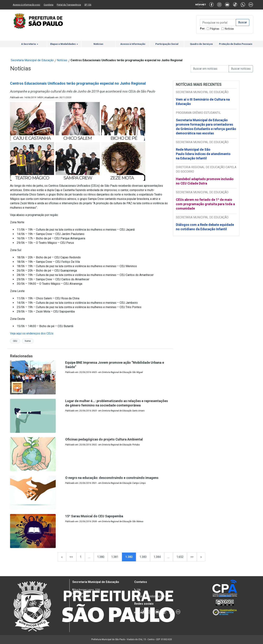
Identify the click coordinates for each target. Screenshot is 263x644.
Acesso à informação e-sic (26, 5)
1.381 (115, 557)
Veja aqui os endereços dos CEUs (32, 333)
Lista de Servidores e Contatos (153, 596)
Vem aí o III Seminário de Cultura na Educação (203, 102)
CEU (15, 341)
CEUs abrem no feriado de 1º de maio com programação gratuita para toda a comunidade (205, 204)
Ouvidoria (48, 5)
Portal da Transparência (69, 5)
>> (192, 557)
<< (71, 557)
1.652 (180, 557)
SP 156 (88, 5)
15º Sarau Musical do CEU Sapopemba (94, 516)
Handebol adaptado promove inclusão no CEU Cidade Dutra (205, 181)
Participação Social (167, 44)
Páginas (215, 29)
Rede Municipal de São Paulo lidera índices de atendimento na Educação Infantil (203, 154)
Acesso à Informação (133, 44)
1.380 (101, 557)
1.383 (143, 557)
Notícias (229, 29)
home (28, 341)
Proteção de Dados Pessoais (236, 44)
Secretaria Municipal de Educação (32, 60)
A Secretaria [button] (30, 44)
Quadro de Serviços (201, 44)
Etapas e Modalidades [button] (64, 44)
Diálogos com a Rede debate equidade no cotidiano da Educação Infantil (205, 227)
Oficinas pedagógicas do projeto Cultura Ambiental (104, 439)
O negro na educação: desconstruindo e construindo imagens (112, 478)
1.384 (157, 557)
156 (139, 590)
